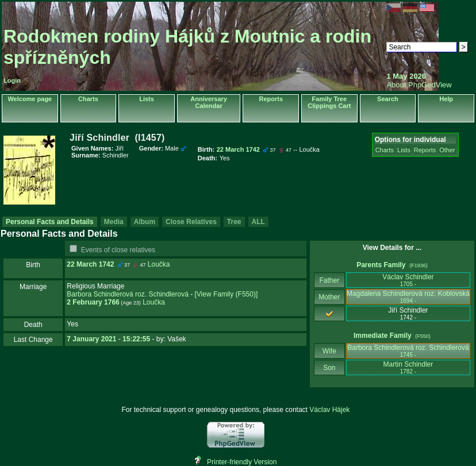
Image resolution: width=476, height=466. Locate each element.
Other (447, 150)
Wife (330, 351)
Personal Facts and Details (50, 222)
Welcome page (30, 99)
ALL (258, 222)
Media (114, 222)
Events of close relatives (118, 250)
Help (446, 99)
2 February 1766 (93, 302)
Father (329, 280)
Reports (271, 99)
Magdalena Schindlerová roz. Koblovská (408, 297)
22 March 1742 (90, 264)
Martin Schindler (408, 367)
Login (12, 80)
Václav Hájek (329, 410)
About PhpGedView (419, 85)
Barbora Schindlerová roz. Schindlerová (127, 294)
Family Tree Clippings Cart (329, 102)
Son (329, 368)
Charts (88, 99)
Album (145, 222)
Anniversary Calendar (209, 102)
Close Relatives (191, 222)
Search (388, 99)
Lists (147, 99)
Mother (329, 297)
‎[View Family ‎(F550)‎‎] (226, 294)
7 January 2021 (91, 339)
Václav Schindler (408, 280)
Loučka (159, 264)
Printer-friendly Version (242, 462)
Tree (234, 222)
